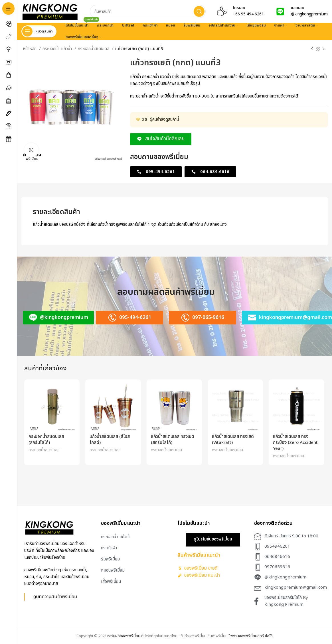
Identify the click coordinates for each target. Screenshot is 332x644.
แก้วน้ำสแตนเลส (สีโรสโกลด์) (110, 440)
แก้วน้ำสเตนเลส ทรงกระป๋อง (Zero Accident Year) (295, 443)
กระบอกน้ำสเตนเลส (94, 49)
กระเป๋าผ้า (109, 548)
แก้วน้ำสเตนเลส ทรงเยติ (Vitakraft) (233, 440)
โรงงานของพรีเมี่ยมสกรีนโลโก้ (251, 636)
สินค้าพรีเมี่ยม (64, 597)
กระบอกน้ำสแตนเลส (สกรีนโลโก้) (46, 440)
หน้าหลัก (30, 49)
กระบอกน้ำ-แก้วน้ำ (58, 49)
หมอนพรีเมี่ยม (113, 570)
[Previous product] (312, 49)
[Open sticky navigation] (39, 31)
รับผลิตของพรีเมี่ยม (126, 636)
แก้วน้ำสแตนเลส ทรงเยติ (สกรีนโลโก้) (173, 440)
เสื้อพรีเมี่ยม (111, 582)
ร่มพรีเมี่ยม (110, 559)
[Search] (148, 11)
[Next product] (323, 49)
